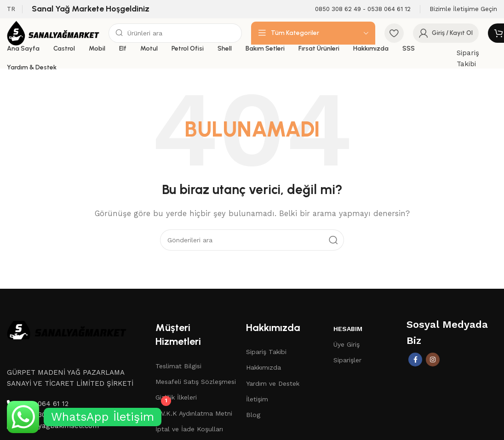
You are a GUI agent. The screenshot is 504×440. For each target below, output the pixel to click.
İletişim (257, 399)
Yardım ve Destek (273, 383)
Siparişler (347, 360)
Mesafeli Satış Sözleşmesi (196, 382)
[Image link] (67, 329)
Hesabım (348, 329)
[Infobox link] (363, 9)
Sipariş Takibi (266, 352)
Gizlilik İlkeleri (176, 397)
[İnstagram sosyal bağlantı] (433, 360)
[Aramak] (175, 33)
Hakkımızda (263, 367)
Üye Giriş (346, 344)
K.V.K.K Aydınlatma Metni (194, 413)
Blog (253, 415)
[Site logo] (53, 33)
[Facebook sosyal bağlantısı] (415, 360)
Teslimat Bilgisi (178, 366)
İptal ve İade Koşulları (189, 429)
